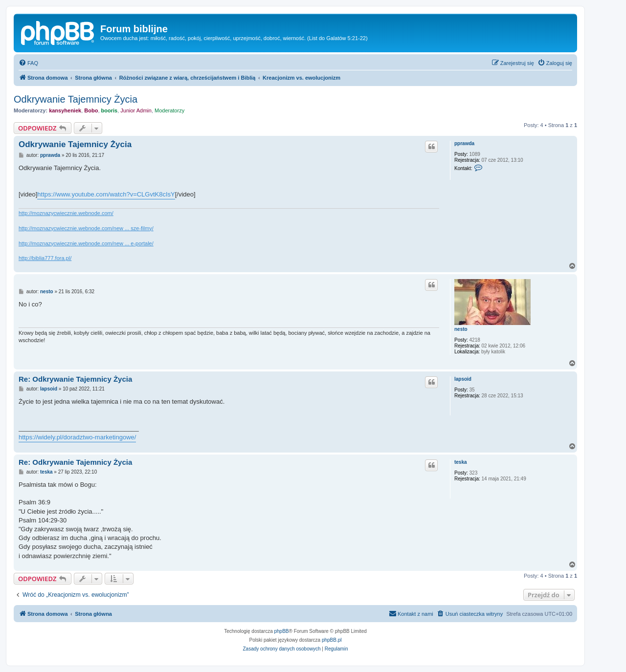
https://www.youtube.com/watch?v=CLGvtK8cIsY (106, 194)
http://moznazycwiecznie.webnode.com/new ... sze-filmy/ (86, 228)
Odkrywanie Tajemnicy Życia (76, 99)
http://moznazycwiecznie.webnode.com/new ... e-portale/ (86, 243)
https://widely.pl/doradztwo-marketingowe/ (77, 437)
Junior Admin (136, 110)
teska (461, 462)
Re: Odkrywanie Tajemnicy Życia (75, 379)
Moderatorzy (169, 110)
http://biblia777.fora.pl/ (45, 258)
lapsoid (463, 379)
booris (110, 110)
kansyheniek (65, 110)
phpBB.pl (332, 640)
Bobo (91, 110)
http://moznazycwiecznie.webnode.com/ (66, 213)
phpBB (282, 631)
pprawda (464, 143)
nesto (461, 329)
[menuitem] (28, 63)
